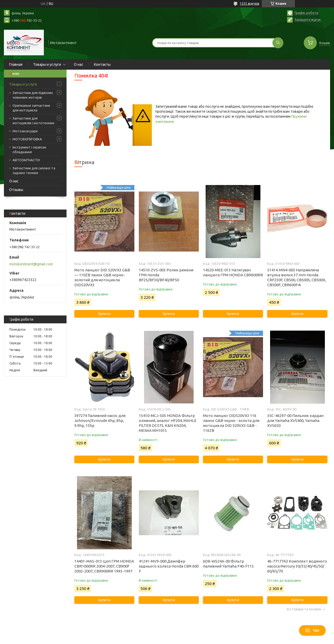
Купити (104, 314)
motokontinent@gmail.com (31, 264)
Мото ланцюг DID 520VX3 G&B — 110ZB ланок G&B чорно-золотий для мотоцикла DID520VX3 (102, 277)
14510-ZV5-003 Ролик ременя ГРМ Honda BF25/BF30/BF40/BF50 (166, 275)
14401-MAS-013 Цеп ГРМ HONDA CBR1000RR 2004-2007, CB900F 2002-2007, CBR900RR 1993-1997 (104, 566)
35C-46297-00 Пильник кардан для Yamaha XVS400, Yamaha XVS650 (295, 421)
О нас (79, 64)
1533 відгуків (249, 4)
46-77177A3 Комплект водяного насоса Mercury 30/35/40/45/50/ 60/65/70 (297, 566)
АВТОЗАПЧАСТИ (26, 160)
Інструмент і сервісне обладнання (29, 150)
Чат (312, 630)
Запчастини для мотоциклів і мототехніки (33, 121)
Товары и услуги (47, 64)
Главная (16, 64)
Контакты (102, 64)
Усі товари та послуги (304, 609)
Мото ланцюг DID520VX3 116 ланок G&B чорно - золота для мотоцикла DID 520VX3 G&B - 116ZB (231, 423)
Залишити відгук (308, 20)
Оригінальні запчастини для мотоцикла (31, 108)
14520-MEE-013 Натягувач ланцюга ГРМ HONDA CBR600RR (233, 272)
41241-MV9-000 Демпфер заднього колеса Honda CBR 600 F (169, 566)
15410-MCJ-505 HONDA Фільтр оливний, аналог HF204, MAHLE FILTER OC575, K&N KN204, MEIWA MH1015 (168, 423)
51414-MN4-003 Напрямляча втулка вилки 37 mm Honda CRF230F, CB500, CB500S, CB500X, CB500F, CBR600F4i (297, 277)
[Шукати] (278, 43)
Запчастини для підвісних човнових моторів (33, 95)
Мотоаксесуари (25, 131)
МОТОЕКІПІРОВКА (27, 139)
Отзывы (16, 190)
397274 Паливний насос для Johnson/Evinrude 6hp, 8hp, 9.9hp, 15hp (100, 421)
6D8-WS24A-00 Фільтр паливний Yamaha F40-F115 (228, 564)
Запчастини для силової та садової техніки (34, 170)
